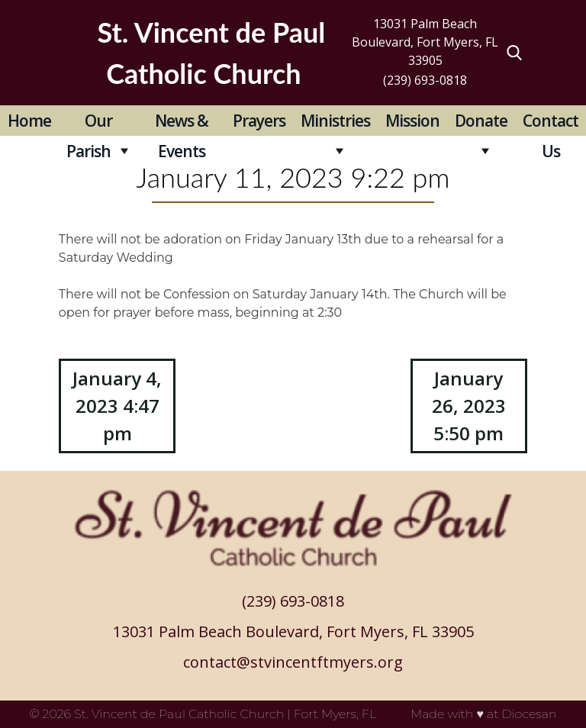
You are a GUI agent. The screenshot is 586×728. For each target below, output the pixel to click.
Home (29, 121)
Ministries (335, 121)
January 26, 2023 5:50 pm (469, 406)
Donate (481, 121)
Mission (412, 121)
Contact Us (551, 123)
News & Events (182, 123)
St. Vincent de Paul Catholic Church (179, 714)
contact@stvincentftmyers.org (293, 662)
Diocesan (529, 714)
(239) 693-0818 (425, 80)
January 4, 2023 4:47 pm (117, 406)
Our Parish (89, 123)
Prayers (259, 121)
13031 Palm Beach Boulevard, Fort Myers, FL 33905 (425, 42)
